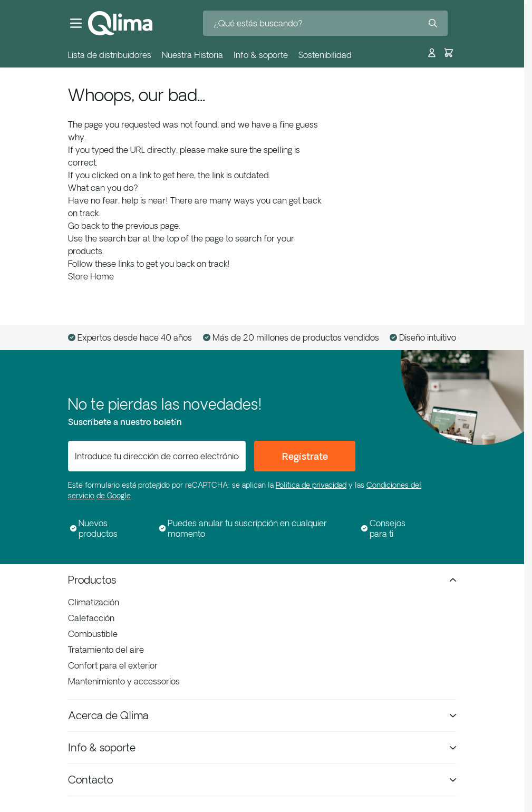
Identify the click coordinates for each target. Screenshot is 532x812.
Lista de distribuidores (110, 55)
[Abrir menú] (76, 23)
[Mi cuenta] (432, 51)
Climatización (94, 602)
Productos (262, 580)
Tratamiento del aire (106, 650)
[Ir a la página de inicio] (120, 23)
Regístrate (305, 456)
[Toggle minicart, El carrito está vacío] (449, 51)
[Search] (433, 23)
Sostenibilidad (325, 55)
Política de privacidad (311, 485)
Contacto (262, 780)
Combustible (93, 634)
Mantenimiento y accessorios (124, 681)
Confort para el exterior (113, 665)
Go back (84, 226)
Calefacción (91, 618)
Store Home (91, 276)
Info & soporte (261, 55)
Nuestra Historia (192, 55)
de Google (114, 496)
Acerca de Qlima (262, 715)
